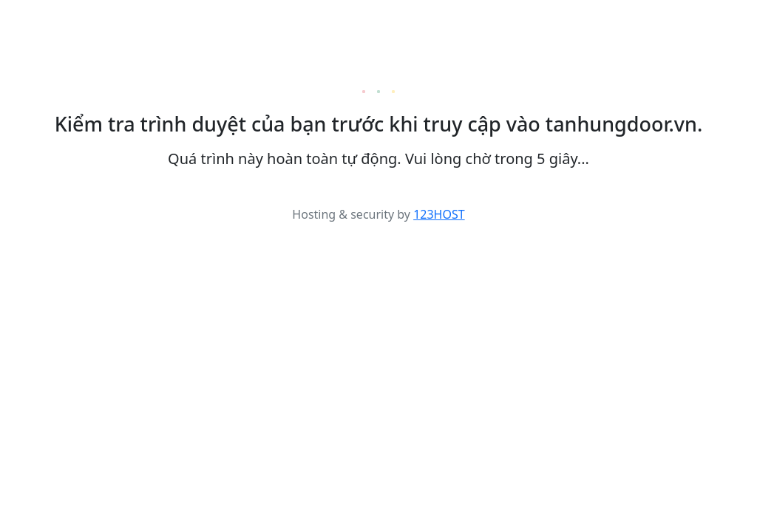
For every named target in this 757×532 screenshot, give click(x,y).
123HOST (439, 214)
